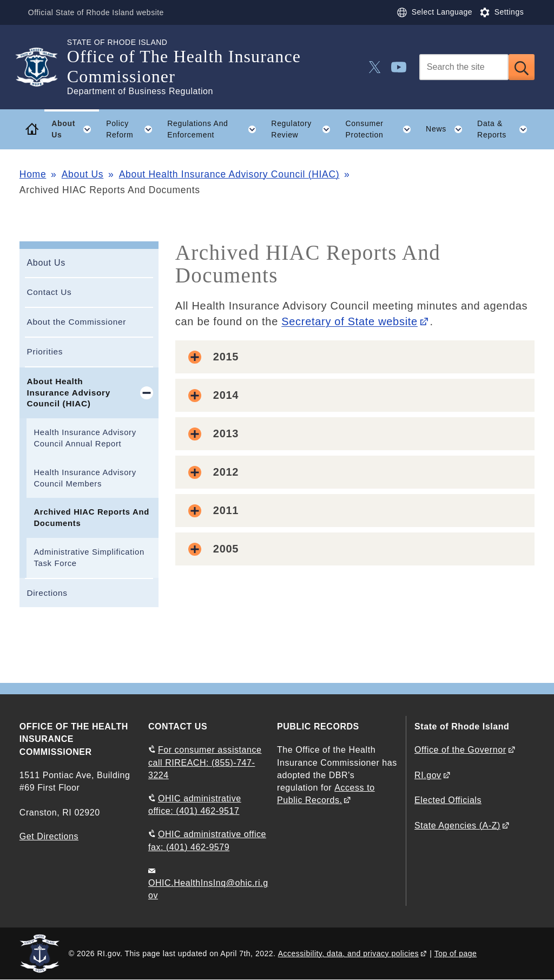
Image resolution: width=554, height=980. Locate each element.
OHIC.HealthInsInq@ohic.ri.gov (208, 889)
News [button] (448, 129)
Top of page (456, 953)
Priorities (45, 351)
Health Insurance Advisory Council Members (85, 478)
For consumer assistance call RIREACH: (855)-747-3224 (205, 762)
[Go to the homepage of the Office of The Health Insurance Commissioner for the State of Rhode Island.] (43, 67)
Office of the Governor (460, 750)
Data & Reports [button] (506, 129)
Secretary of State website (349, 321)
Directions (47, 593)
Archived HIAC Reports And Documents (91, 518)
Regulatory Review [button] (305, 129)
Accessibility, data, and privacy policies (348, 953)
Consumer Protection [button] (382, 129)
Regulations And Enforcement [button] (216, 129)
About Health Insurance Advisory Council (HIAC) (229, 174)
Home (33, 174)
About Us (83, 174)
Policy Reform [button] (133, 129)
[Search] (464, 67)
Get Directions (49, 836)
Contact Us (49, 292)
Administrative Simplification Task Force (89, 558)
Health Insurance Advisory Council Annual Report (85, 438)
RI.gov (428, 775)
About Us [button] (75, 129)
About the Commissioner (76, 322)
